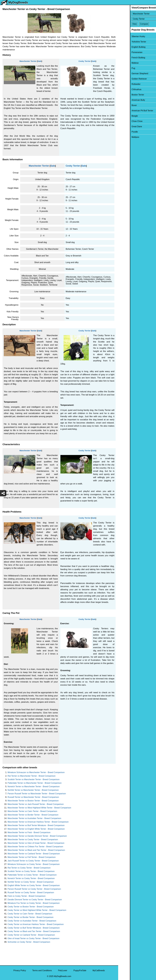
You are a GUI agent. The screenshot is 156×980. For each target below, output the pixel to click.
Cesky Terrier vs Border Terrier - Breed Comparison (31, 917)
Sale (40, 61)
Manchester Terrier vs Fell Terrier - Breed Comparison (32, 857)
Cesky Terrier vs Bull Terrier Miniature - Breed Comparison (34, 928)
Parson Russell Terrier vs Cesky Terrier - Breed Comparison (34, 889)
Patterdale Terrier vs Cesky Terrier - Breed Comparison (32, 875)
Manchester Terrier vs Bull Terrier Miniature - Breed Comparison (36, 825)
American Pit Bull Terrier (131, 111)
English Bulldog (127, 47)
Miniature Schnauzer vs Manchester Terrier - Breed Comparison (36, 772)
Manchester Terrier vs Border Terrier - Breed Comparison (33, 815)
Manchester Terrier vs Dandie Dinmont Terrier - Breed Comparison (37, 836)
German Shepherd (128, 73)
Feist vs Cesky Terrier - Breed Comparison (27, 896)
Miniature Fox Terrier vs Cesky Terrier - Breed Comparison (34, 903)
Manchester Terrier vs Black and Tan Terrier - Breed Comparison (36, 850)
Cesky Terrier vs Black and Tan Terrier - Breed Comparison (34, 931)
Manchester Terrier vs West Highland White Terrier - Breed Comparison (39, 808)
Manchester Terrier (28, 61)
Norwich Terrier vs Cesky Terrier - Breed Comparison (31, 878)
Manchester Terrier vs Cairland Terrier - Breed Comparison (34, 854)
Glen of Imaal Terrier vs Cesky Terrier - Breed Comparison (33, 938)
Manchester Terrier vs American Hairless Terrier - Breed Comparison (38, 822)
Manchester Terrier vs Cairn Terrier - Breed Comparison (32, 811)
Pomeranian (125, 52)
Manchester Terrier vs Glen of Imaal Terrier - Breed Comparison (36, 843)
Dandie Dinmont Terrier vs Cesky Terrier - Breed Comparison (35, 900)
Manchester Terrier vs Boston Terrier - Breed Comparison (33, 801)
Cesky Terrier (85, 61)
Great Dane (125, 126)
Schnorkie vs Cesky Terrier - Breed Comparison (29, 942)
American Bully (127, 100)
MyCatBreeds (99, 970)
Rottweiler (124, 84)
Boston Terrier (126, 95)
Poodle (123, 132)
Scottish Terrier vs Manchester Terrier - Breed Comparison (34, 779)
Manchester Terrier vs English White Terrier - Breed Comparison (36, 829)
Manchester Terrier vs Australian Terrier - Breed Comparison (34, 818)
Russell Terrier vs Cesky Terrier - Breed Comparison (31, 892)
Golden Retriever (127, 79)
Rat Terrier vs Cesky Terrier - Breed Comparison (29, 868)
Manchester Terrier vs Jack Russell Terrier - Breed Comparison (36, 804)
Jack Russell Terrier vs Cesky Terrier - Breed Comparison (33, 861)
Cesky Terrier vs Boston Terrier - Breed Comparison (31, 907)
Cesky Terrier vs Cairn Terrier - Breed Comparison (30, 914)
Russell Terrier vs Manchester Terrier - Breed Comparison (33, 797)
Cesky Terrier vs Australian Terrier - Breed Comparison (32, 921)
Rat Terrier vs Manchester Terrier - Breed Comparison (32, 776)
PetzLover (63, 970)
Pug (122, 68)
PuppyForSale (80, 970)
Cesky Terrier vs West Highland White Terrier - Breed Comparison (37, 910)
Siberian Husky (127, 36)
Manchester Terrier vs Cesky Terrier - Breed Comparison (33, 840)
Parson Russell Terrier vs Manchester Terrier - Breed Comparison (37, 794)
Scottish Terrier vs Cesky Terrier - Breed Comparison (31, 871)
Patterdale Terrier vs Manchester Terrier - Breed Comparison (35, 783)
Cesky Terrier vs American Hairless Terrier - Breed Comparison (36, 924)
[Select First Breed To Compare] (137, 14)
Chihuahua (125, 89)
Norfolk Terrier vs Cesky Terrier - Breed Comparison (31, 882)
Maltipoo (124, 137)
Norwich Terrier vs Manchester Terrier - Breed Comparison (34, 787)
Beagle (123, 116)
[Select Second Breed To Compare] (137, 19)
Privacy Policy (20, 970)
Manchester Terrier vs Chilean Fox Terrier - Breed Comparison (35, 847)
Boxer (122, 105)
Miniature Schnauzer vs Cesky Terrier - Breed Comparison (34, 864)
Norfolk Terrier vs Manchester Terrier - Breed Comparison (33, 790)
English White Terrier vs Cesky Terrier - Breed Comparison (34, 885)
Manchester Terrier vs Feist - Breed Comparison (29, 832)
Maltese (123, 63)
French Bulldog (127, 58)
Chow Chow (125, 121)
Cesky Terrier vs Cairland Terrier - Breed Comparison (31, 935)
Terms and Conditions (42, 970)
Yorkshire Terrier (127, 42)
